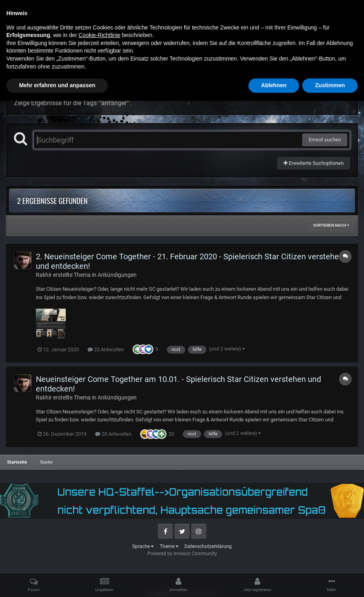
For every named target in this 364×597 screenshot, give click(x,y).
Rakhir (44, 275)
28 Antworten (113, 434)
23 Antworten (106, 349)
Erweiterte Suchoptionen (314, 163)
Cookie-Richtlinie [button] (99, 531)
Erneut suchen (325, 140)
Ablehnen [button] (274, 581)
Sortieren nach (331, 225)
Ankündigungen (117, 275)
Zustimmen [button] (330, 581)
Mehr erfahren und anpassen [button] (57, 581)
